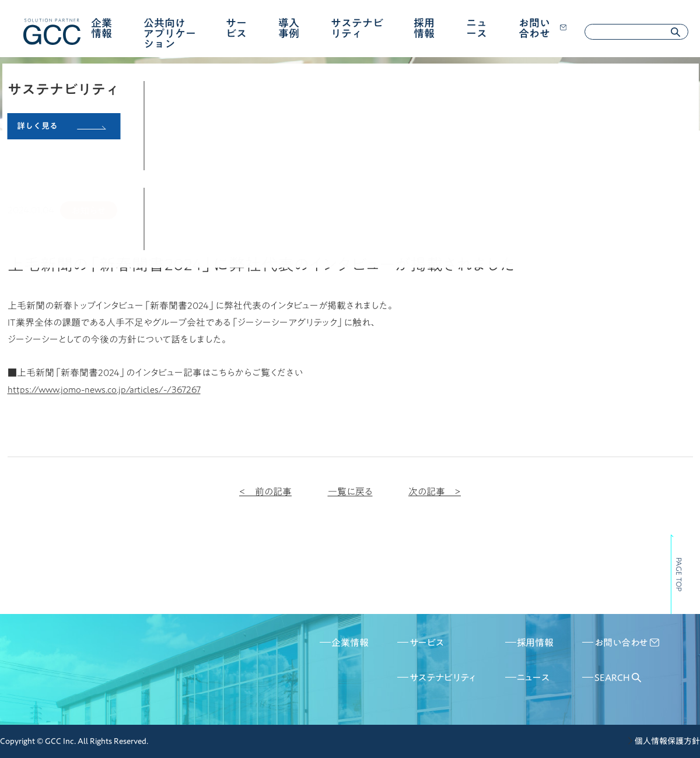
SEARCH (618, 678)
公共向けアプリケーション (170, 33)
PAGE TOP (679, 574)
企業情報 (101, 28)
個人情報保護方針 (667, 741)
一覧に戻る (350, 492)
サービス (236, 28)
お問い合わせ (542, 28)
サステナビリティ (357, 28)
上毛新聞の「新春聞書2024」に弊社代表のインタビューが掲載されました (232, 143)
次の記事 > (435, 492)
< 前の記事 (265, 492)
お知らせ (89, 210)
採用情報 (424, 28)
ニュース (477, 28)
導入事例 (289, 28)
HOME (20, 143)
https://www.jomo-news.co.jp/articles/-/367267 (104, 389)
